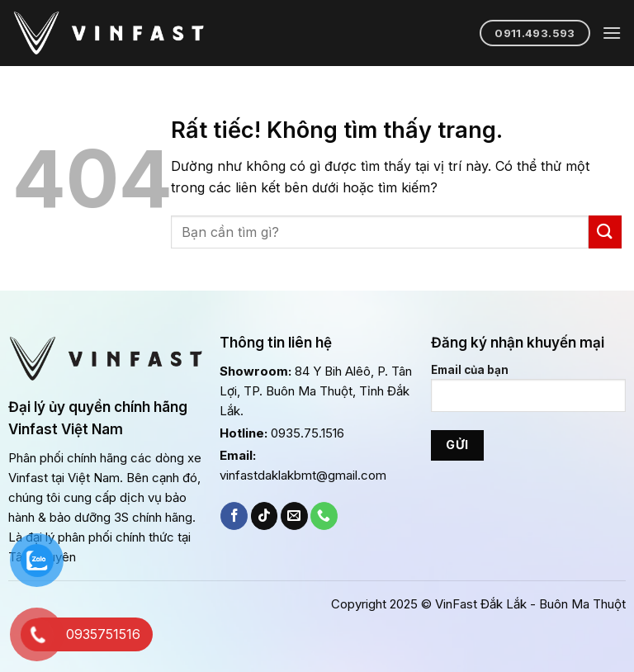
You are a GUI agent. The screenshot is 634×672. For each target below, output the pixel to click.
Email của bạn (528, 395)
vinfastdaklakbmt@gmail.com (303, 475)
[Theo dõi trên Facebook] (234, 516)
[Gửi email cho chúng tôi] (294, 516)
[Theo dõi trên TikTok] (265, 516)
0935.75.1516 (308, 433)
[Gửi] (605, 232)
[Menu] (612, 33)
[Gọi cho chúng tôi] (324, 516)
